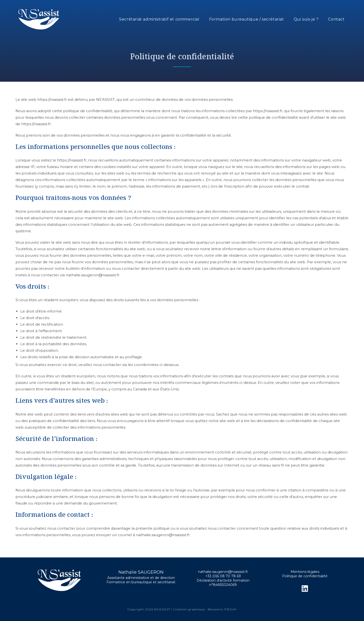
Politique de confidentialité (305, 576)
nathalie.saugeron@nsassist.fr (223, 572)
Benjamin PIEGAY (222, 609)
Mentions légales (305, 572)
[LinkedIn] (305, 589)
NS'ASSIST (163, 609)
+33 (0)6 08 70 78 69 (223, 576)
